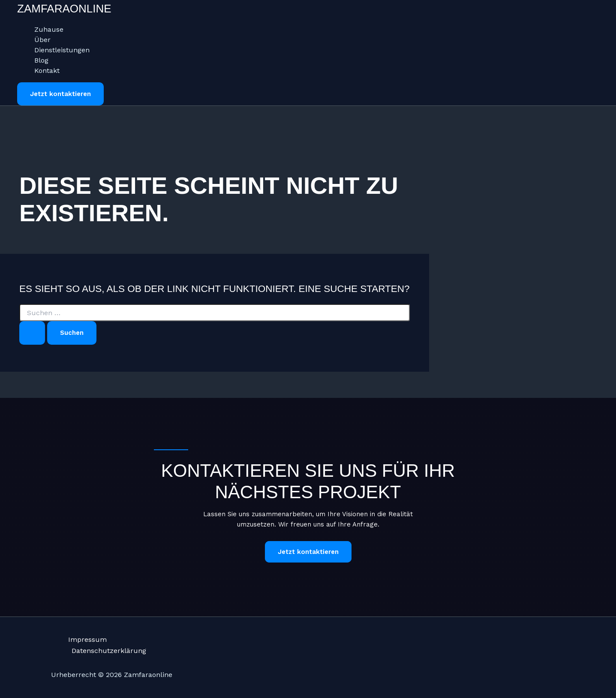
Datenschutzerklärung (109, 651)
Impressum (87, 639)
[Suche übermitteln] (32, 333)
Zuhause (49, 29)
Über (42, 40)
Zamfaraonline (64, 9)
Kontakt (47, 71)
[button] (60, 94)
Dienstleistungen (62, 50)
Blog (41, 60)
